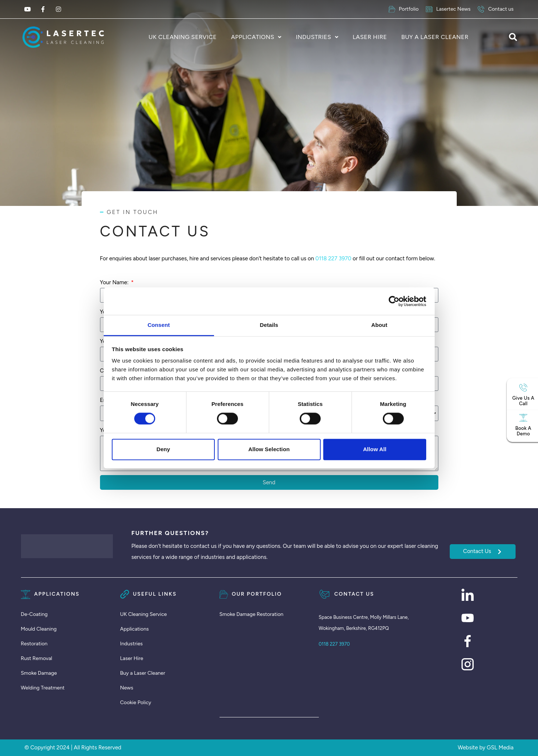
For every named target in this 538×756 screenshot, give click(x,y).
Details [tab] (269, 325)
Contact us (496, 9)
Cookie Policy (136, 702)
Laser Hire (370, 37)
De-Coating (34, 614)
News (127, 688)
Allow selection (269, 449)
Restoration (34, 644)
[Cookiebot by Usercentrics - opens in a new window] (394, 301)
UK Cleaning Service (183, 37)
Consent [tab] (159, 325)
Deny (163, 449)
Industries (313, 37)
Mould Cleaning (39, 629)
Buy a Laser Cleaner (435, 37)
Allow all (375, 449)
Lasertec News (448, 9)
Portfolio (404, 9)
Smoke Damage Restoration (252, 614)
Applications (253, 37)
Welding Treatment (43, 688)
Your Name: (115, 282)
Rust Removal (37, 658)
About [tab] (380, 325)
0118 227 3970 (334, 258)
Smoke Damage (39, 673)
